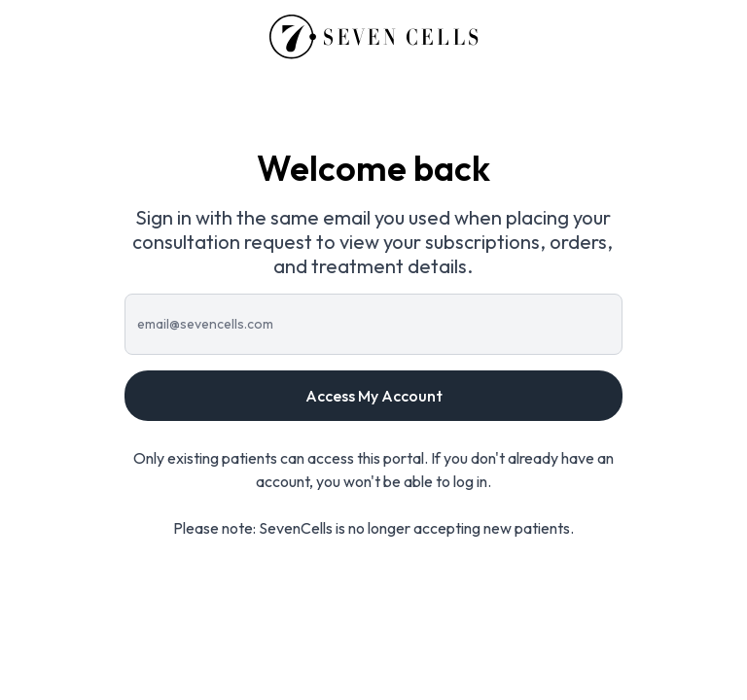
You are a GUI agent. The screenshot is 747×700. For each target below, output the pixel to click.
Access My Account (374, 396)
